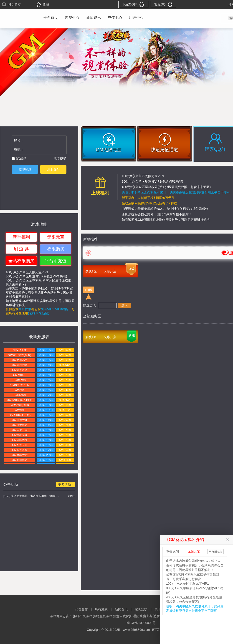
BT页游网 (159, 630)
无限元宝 (56, 237)
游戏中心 (72, 18)
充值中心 (115, 18)
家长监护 (141, 609)
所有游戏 (101, 609)
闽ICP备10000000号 (141, 623)
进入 (124, 305)
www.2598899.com (136, 630)
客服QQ (163, 4)
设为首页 (11, 5)
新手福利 (21, 237)
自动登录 (19, 158)
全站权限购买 (21, 261)
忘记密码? (60, 158)
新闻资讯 (94, 18)
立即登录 (25, 169)
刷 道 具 (21, 249)
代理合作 (81, 609)
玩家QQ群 (133, 4)
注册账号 (53, 169)
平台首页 (51, 18)
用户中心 (136, 18)
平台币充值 (56, 261)
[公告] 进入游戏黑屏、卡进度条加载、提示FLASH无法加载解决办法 (32, 496)
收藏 (43, 5)
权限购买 (56, 249)
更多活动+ (65, 485)
